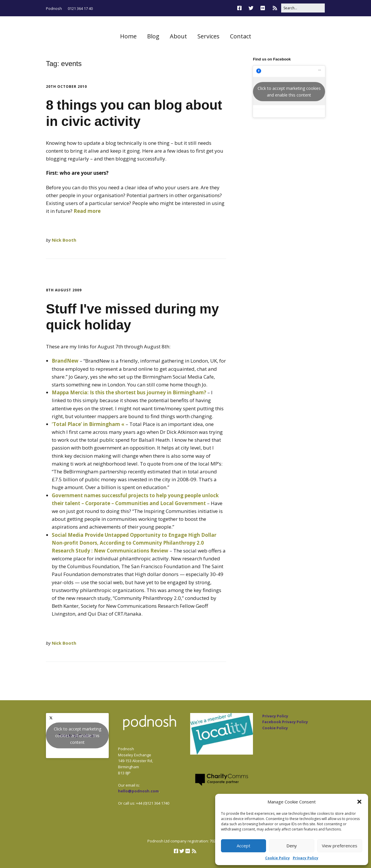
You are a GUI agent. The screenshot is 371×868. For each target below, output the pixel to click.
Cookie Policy (278, 858)
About (178, 36)
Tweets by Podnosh (77, 736)
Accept (244, 846)
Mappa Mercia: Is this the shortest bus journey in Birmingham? (129, 392)
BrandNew (65, 361)
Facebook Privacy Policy (285, 722)
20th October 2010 (66, 87)
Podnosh (54, 8)
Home (128, 36)
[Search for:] (303, 8)
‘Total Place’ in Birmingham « (88, 424)
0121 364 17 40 (80, 8)
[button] (359, 802)
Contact (241, 36)
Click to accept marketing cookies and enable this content (289, 92)
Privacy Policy (306, 858)
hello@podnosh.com (138, 791)
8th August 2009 (64, 290)
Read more (87, 211)
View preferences (340, 846)
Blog (153, 36)
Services (208, 36)
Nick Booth (64, 240)
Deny (292, 846)
